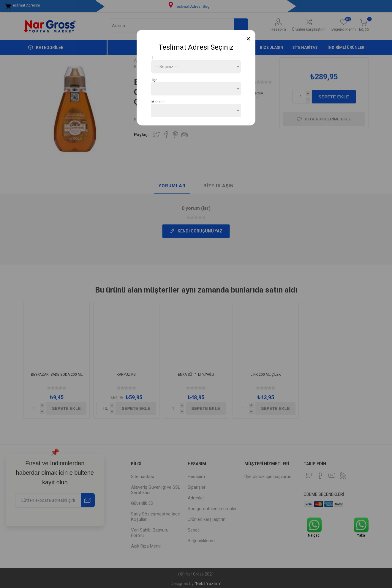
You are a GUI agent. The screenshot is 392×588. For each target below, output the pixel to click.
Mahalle (158, 102)
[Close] (248, 39)
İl (152, 58)
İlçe (154, 80)
